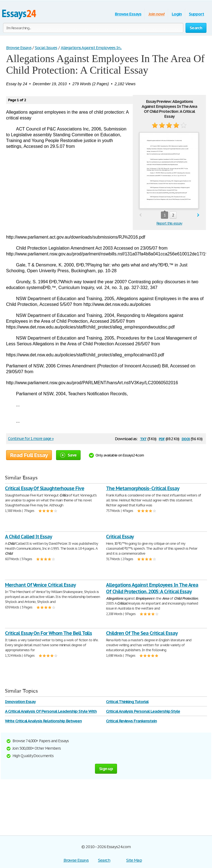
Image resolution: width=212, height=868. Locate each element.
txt (143, 438)
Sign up (106, 769)
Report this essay (169, 223)
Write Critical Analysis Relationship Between (43, 721)
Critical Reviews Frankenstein (131, 721)
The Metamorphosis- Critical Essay (143, 488)
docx (186, 438)
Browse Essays (128, 14)
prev (140, 215)
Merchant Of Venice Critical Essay (40, 585)
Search (104, 860)
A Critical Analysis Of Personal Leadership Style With (51, 711)
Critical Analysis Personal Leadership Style (143, 711)
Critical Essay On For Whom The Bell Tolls (48, 633)
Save (68, 455)
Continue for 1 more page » (31, 439)
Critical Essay (120, 537)
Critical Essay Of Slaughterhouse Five (45, 488)
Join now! (157, 14)
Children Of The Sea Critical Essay (142, 633)
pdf (162, 438)
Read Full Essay (29, 455)
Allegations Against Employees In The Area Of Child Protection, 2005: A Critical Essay (152, 588)
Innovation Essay (20, 702)
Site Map (134, 860)
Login (177, 14)
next (198, 215)
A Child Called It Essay (28, 537)
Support (196, 14)
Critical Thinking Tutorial (127, 702)
